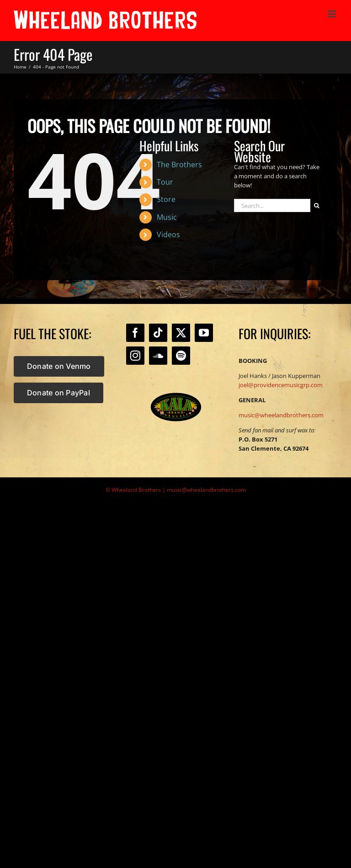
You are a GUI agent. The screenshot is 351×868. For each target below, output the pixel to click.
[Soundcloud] (158, 356)
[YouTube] (204, 333)
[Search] (317, 205)
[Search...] (272, 205)
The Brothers (179, 165)
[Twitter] (181, 333)
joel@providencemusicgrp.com (281, 385)
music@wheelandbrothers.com (281, 415)
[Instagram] (135, 356)
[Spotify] (181, 356)
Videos (168, 234)
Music (167, 217)
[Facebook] (135, 333)
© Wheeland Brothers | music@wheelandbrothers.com (176, 490)
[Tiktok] (158, 333)
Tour (165, 182)
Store (166, 199)
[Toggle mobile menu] (332, 14)
